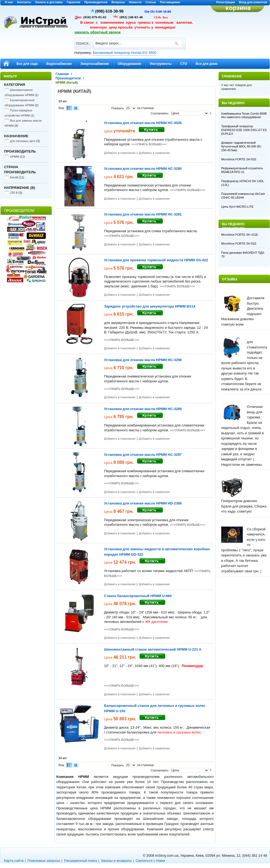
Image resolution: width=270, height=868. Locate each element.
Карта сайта (14, 861)
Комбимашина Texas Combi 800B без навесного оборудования (244, 115)
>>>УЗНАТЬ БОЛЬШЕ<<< (149, 144)
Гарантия (74, 2)
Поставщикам (170, 2)
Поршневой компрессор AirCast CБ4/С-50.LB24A (243, 196)
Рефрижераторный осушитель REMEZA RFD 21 (242, 170)
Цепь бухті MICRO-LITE (237, 207)
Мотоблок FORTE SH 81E (239, 159)
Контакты (24, 2)
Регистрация (226, 2)
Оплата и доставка (49, 2)
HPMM (15, 157)
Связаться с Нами (150, 861)
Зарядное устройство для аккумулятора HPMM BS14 (150, 306)
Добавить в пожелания (120, 153)
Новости (135, 2)
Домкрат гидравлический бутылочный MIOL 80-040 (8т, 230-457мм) (241, 146)
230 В (14, 193)
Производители (96, 2)
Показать (118, 108)
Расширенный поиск (81, 861)
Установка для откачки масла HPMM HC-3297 (143, 455)
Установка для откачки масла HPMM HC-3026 (143, 123)
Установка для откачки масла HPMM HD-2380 (143, 503)
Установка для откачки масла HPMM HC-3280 (143, 169)
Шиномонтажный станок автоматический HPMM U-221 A (153, 649)
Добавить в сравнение (154, 153)
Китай (14, 177)
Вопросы (118, 2)
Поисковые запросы (44, 861)
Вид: (62, 108)
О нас (9, 2)
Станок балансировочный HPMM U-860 (138, 596)
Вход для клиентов (253, 2)
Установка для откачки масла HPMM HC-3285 (143, 409)
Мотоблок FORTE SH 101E (240, 235)
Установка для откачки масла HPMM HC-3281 (143, 214)
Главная (62, 74)
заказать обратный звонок (98, 32)
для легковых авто (23, 141)
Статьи (151, 2)
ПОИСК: (83, 41)
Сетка (76, 108)
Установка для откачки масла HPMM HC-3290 (143, 360)
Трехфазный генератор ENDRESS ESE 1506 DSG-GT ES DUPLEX (244, 130)
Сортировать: (160, 113)
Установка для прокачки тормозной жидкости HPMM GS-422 (156, 260)
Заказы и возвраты (116, 861)
